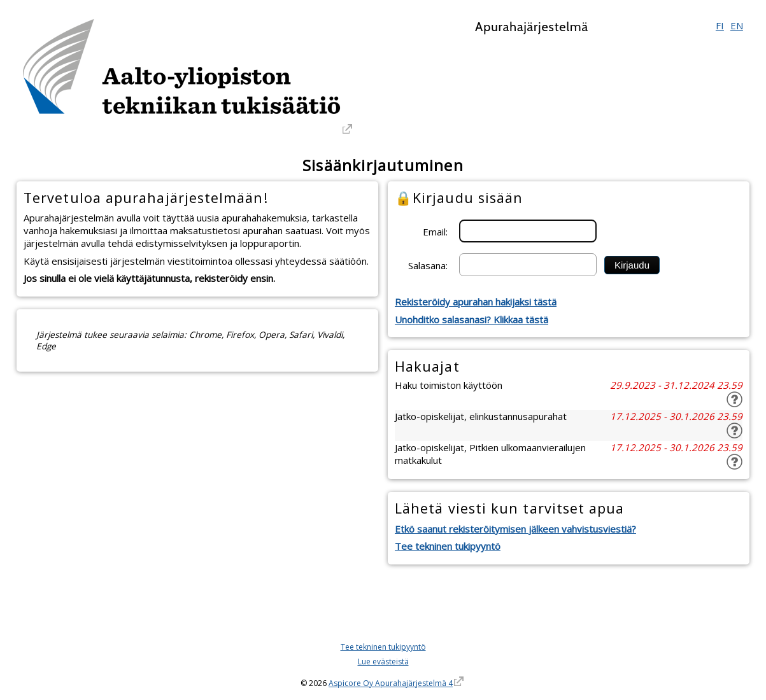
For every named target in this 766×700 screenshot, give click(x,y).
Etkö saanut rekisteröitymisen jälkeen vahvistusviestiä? (515, 529)
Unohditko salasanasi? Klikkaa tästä (472, 319)
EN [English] (737, 25)
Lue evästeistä (383, 661)
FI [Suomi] (720, 25)
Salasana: (428, 265)
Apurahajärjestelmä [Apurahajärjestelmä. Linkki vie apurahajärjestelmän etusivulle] (532, 27)
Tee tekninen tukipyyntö (448, 546)
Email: (435, 231)
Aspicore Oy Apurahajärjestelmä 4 (391, 683)
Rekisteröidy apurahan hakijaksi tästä (476, 302)
